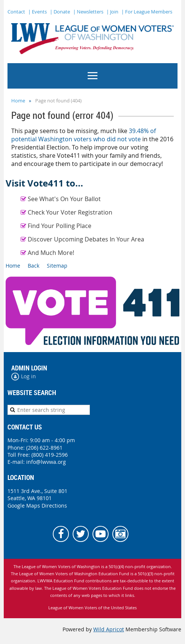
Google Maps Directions (37, 506)
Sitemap (57, 266)
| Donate (60, 12)
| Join (112, 12)
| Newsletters (88, 12)
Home (18, 101)
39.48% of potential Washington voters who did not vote (84, 135)
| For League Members (147, 12)
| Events (37, 12)
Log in (28, 376)
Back (34, 266)
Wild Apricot (109, 629)
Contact (16, 12)
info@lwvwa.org (46, 462)
